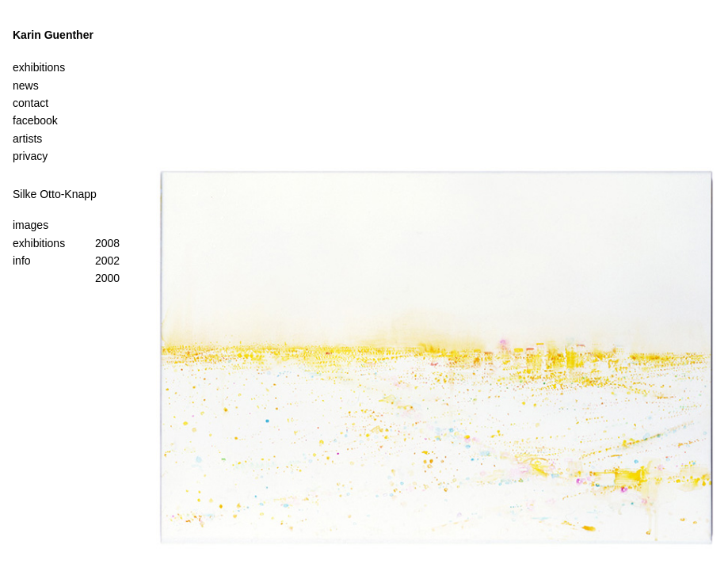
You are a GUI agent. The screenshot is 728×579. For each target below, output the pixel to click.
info (22, 261)
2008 (107, 243)
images (30, 225)
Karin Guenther (53, 35)
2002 (107, 261)
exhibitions (39, 243)
